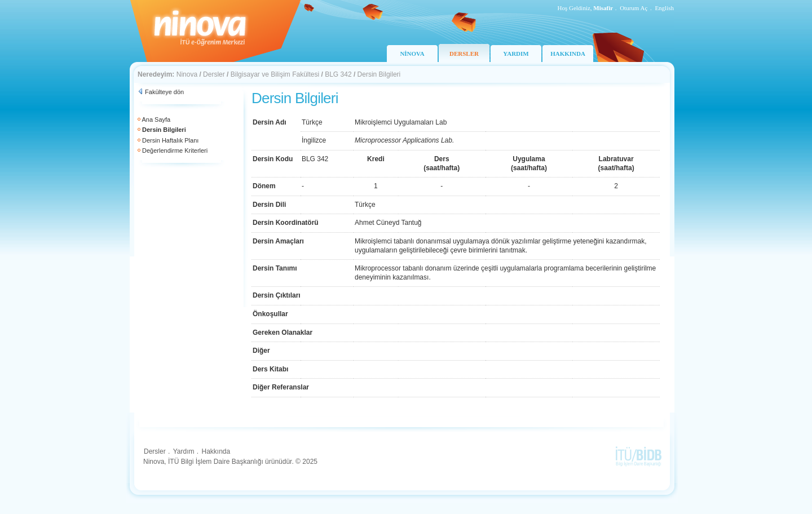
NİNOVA (412, 54)
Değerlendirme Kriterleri (175, 150)
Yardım (184, 451)
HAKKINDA (568, 54)
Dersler (214, 74)
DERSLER (464, 54)
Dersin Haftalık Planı (170, 140)
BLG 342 (338, 74)
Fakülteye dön (164, 92)
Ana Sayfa (156, 119)
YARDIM (516, 54)
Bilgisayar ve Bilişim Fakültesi (275, 74)
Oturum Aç (634, 8)
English (664, 8)
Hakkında (216, 451)
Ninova (187, 74)
